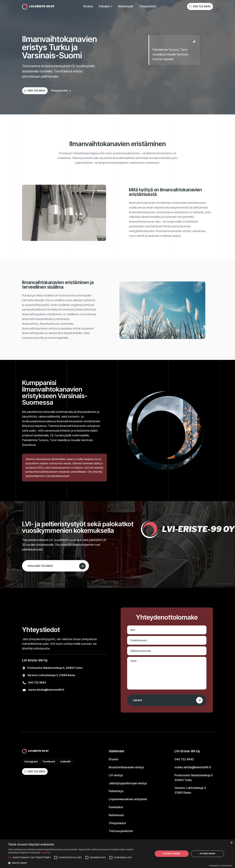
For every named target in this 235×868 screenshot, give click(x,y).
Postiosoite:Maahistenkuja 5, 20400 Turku (55, 668)
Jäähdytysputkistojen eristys (128, 783)
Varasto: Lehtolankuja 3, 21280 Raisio (51, 675)
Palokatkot (116, 807)
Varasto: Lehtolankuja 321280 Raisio (190, 790)
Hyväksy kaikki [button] (172, 854)
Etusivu (114, 759)
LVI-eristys (116, 775)
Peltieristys (116, 791)
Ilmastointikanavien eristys (126, 767)
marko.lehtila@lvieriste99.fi (46, 690)
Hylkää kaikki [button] (207, 854)
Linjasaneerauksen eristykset (128, 799)
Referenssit (116, 815)
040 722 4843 (202, 6)
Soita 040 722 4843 (40, 566)
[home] (38, 6)
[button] (106, 6)
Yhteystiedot (148, 6)
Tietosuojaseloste (121, 831)
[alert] (117, 854)
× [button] (231, 843)
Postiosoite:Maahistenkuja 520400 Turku (194, 778)
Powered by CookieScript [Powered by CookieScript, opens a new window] (221, 866)
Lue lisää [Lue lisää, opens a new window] (46, 853)
